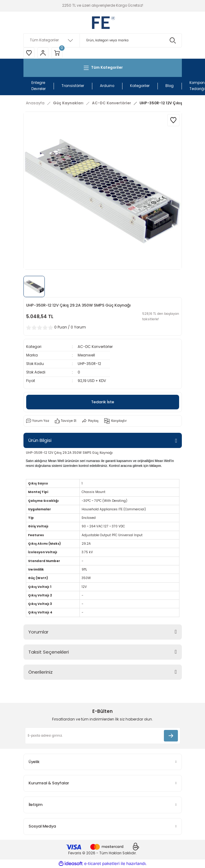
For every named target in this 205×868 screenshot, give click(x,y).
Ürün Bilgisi (40, 440)
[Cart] (57, 53)
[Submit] (171, 736)
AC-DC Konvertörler (95, 347)
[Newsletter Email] (103, 736)
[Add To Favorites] (173, 120)
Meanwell (86, 355)
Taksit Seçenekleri (49, 652)
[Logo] (102, 23)
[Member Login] (43, 53)
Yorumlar (38, 632)
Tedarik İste (103, 402)
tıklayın (155, 466)
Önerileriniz (41, 672)
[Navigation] (103, 68)
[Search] (103, 40)
